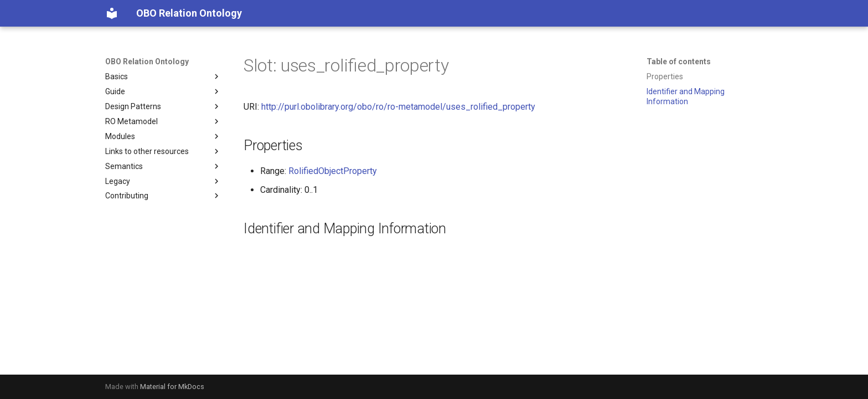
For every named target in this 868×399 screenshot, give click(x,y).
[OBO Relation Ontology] (112, 13)
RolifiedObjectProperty (333, 171)
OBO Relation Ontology (147, 62)
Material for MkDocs (172, 387)
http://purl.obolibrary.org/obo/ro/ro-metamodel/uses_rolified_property (398, 107)
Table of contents (679, 62)
